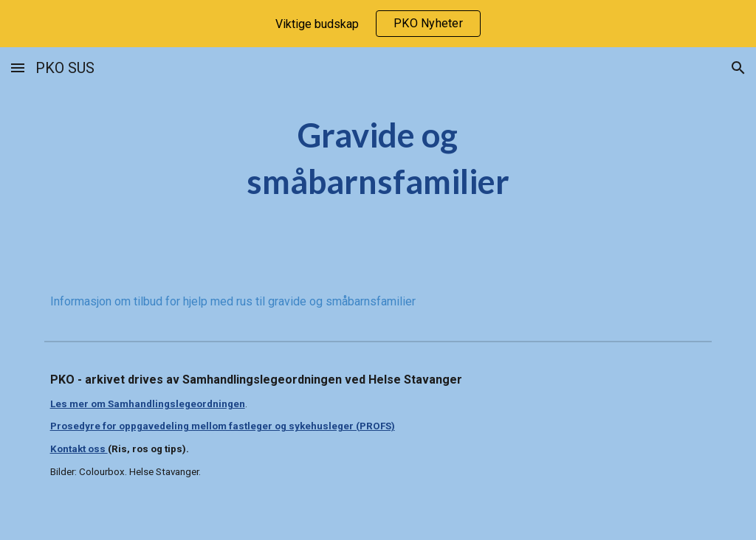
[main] (378, 158)
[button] (18, 67)
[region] (378, 24)
